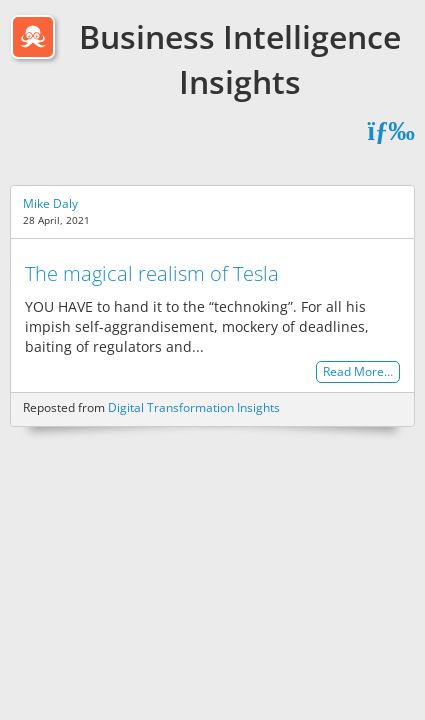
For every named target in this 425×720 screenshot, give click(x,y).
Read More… (358, 372)
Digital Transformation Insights (194, 407)
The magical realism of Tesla (152, 273)
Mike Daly (50, 203)
